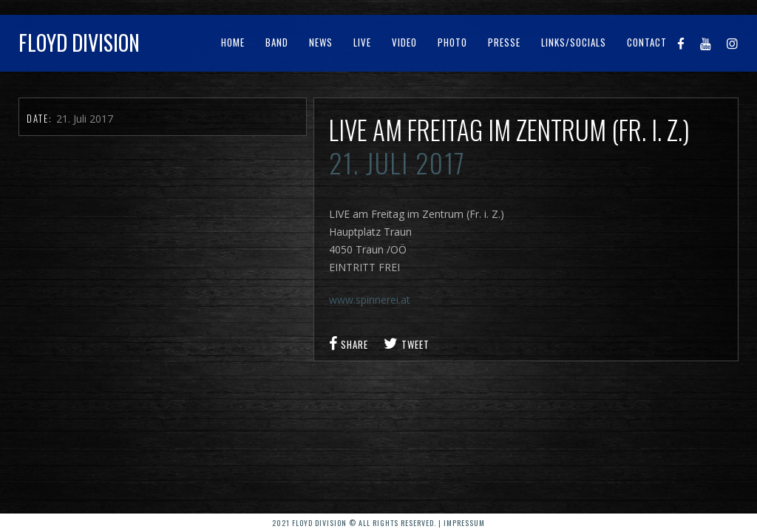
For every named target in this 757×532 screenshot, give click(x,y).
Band (277, 42)
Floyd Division (79, 42)
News (321, 42)
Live (362, 42)
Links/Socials (574, 42)
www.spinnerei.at (370, 300)
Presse (504, 42)
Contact (647, 42)
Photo (452, 42)
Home (233, 42)
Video (404, 42)
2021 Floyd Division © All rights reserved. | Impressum (378, 523)
